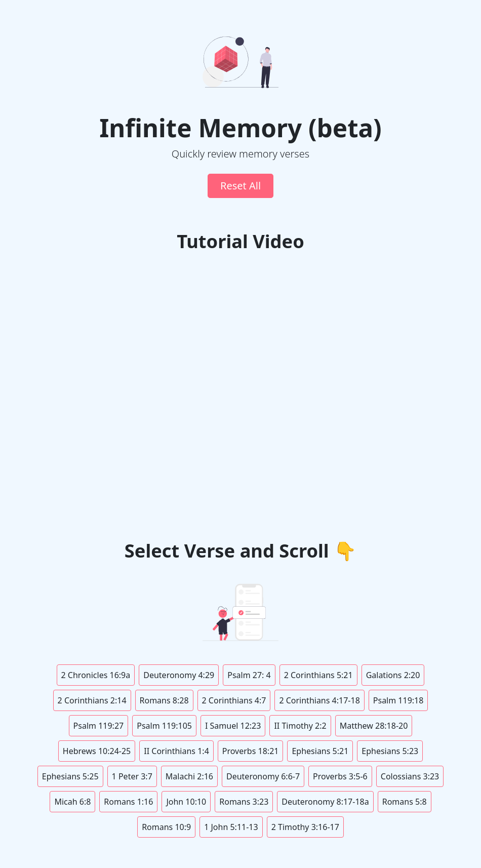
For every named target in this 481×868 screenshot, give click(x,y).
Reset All (240, 186)
